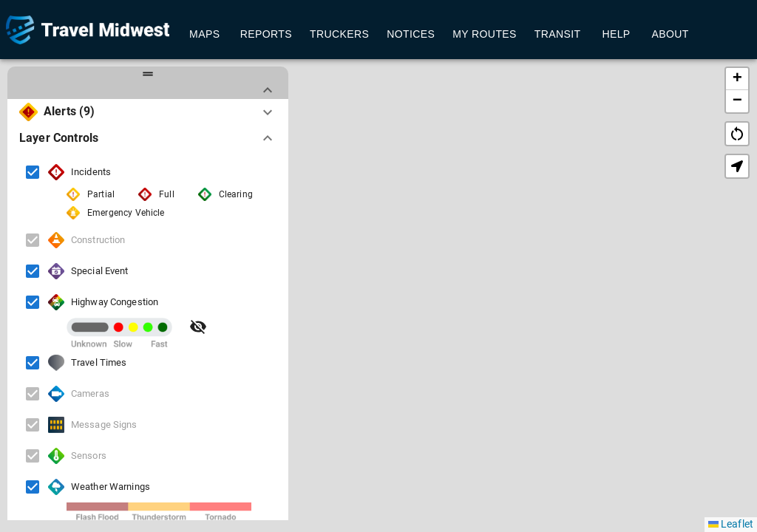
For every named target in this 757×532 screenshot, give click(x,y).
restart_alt (737, 134)
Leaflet (731, 524)
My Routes (485, 34)
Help (617, 34)
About (671, 34)
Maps (205, 34)
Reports (266, 34)
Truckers (339, 34)
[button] (516, 269)
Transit (558, 34)
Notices (411, 34)
